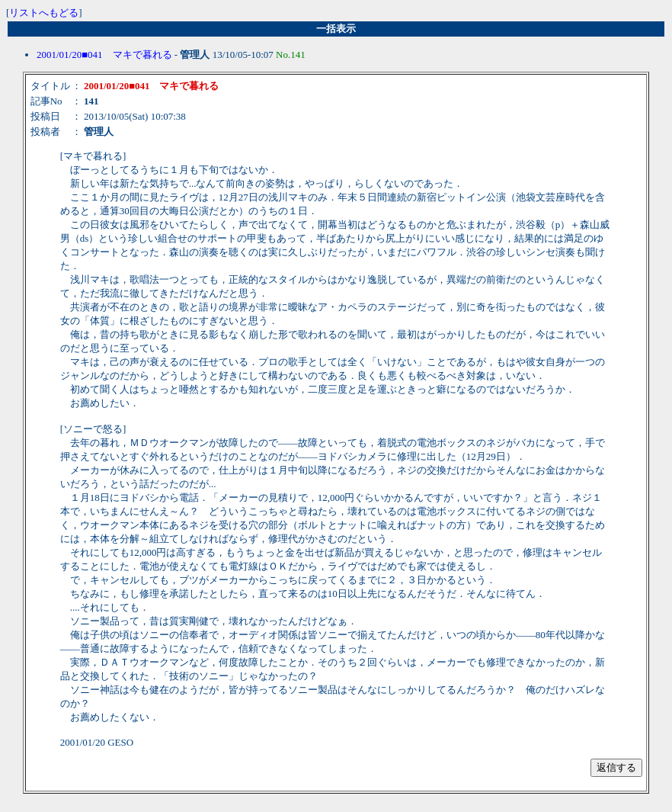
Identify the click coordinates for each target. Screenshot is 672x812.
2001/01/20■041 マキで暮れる (104, 55)
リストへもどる (44, 13)
